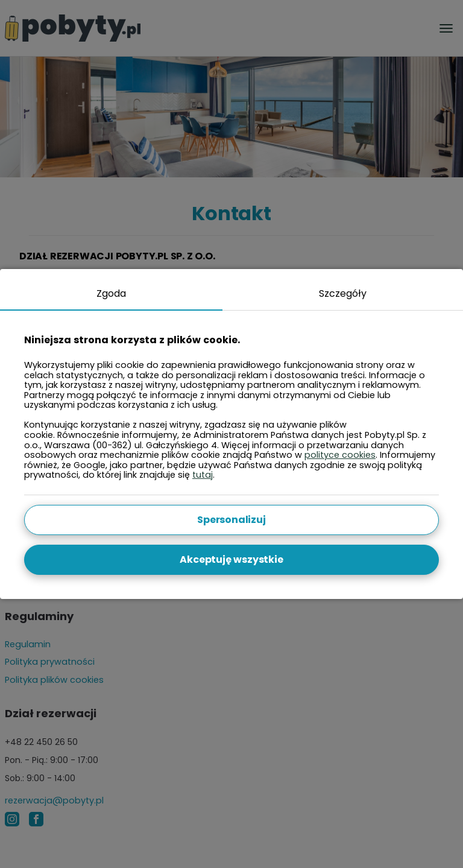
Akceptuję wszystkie (231, 559)
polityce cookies (340, 455)
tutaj (203, 475)
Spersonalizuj (231, 520)
